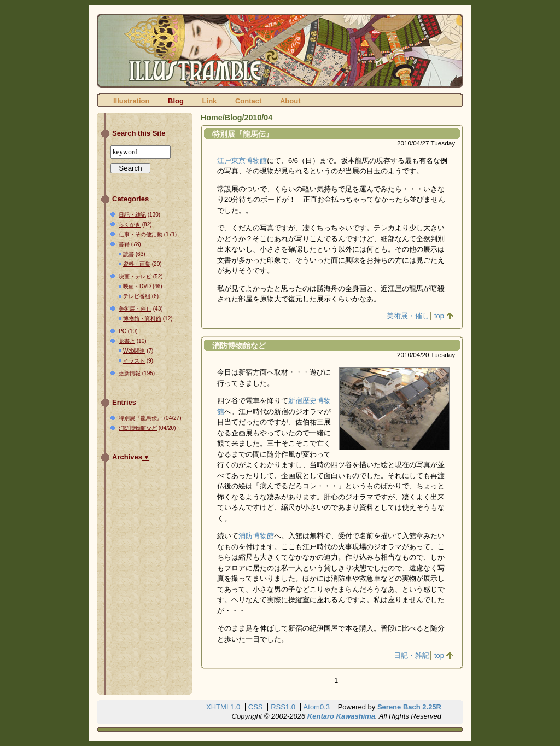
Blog (176, 101)
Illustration (131, 101)
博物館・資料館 (142, 319)
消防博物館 (256, 536)
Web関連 (134, 351)
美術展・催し (408, 316)
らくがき (130, 225)
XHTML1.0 (223, 707)
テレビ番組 (137, 296)
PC (122, 331)
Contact (248, 101)
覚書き (127, 341)
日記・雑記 (412, 655)
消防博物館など (239, 346)
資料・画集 (137, 264)
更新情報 (130, 373)
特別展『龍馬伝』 (243, 134)
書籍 (124, 244)
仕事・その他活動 (141, 234)
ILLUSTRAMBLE (280, 51)
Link (210, 101)
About (290, 101)
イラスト (134, 361)
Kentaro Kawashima (341, 716)
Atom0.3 (317, 707)
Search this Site (139, 133)
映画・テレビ (135, 276)
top (439, 316)
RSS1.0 (283, 707)
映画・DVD (137, 286)
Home (212, 118)
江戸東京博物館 (242, 161)
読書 (129, 254)
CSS (256, 707)
